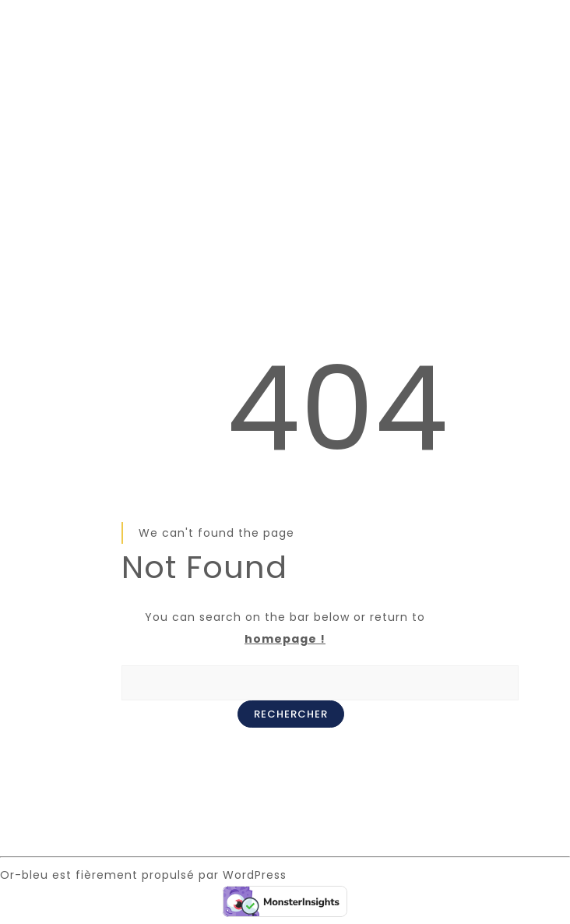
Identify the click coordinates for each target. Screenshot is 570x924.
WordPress (255, 875)
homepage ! (285, 639)
